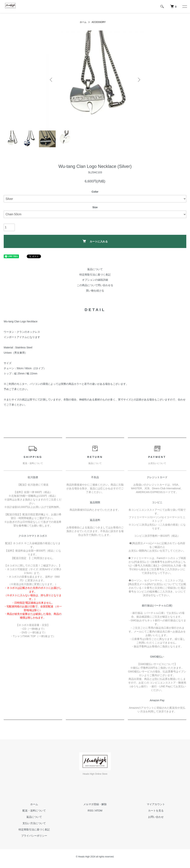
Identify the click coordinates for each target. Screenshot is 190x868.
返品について (95, 269)
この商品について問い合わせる (95, 285)
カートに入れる (95, 241)
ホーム (83, 22)
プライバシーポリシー (34, 836)
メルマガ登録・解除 (95, 804)
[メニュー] (184, 7)
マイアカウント (156, 804)
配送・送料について (34, 811)
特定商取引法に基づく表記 (95, 275)
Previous (51, 80)
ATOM (99, 811)
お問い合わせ (156, 817)
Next (139, 80)
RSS (90, 811)
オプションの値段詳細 (95, 280)
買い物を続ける (95, 291)
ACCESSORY (99, 22)
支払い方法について (34, 823)
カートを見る (156, 811)
